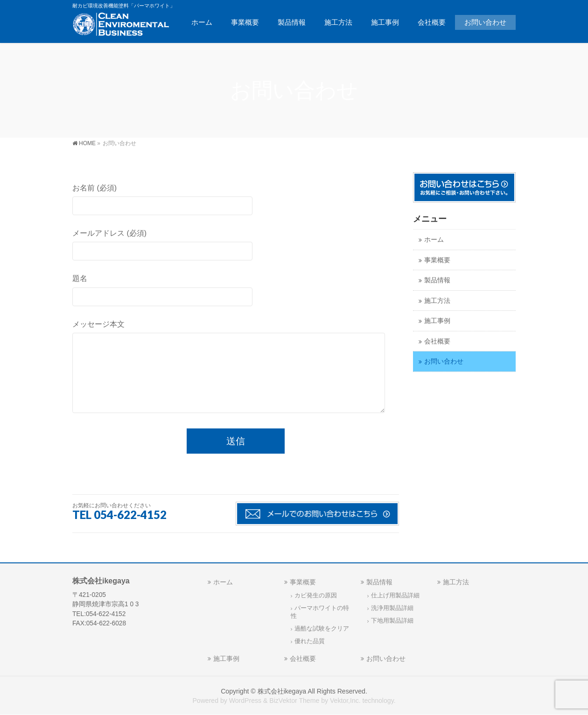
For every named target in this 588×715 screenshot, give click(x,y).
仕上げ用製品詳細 (395, 596)
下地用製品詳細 (392, 621)
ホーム (434, 240)
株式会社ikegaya (282, 691)
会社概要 (437, 341)
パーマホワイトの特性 (320, 612)
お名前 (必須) (236, 201)
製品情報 (437, 280)
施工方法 (437, 301)
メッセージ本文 (236, 370)
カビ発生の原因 (316, 596)
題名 (236, 291)
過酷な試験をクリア (322, 629)
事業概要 (437, 260)
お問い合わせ (444, 361)
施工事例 (437, 321)
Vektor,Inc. (345, 701)
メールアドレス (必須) (236, 246)
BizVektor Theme (294, 701)
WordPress (245, 701)
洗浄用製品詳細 (392, 608)
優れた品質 (310, 641)
